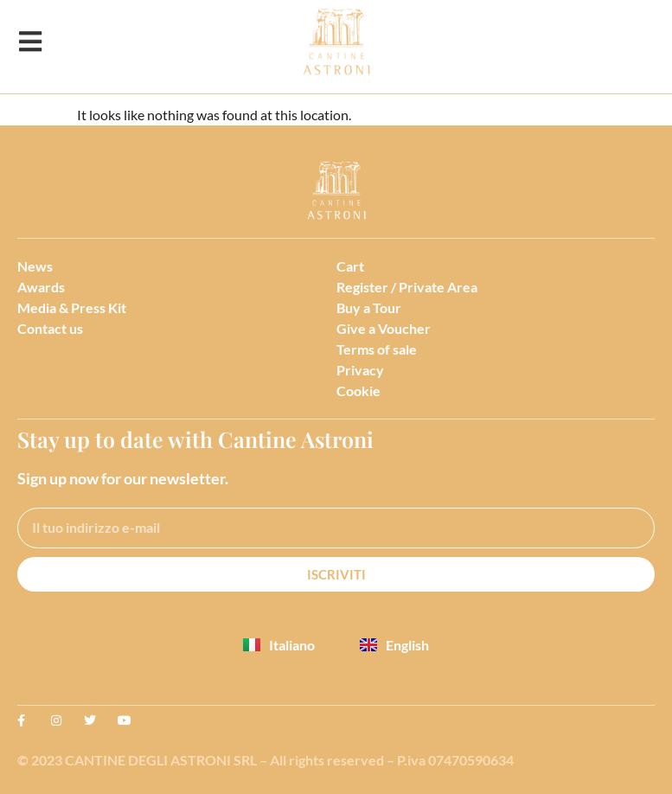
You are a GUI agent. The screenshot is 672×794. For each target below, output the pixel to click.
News (35, 266)
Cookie (358, 391)
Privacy (360, 370)
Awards (41, 287)
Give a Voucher (384, 328)
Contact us (50, 328)
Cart (350, 266)
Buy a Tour (369, 307)
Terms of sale (377, 349)
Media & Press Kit (72, 307)
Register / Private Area (407, 287)
